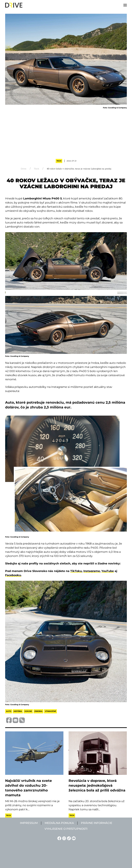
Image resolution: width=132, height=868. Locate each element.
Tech (59, 161)
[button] (125, 5)
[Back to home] (14, 5)
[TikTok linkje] (68, 838)
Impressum (29, 823)
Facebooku (13, 575)
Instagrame (92, 571)
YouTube (108, 571)
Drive (24, 169)
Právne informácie (97, 823)
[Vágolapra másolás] (21, 720)
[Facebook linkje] (59, 838)
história (18, 711)
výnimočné (50, 711)
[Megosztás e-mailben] (15, 720)
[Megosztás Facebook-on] (8, 720)
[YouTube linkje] (73, 838)
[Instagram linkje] (64, 838)
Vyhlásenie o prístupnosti (66, 829)
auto (9, 711)
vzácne (28, 711)
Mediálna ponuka (59, 823)
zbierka (38, 711)
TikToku (76, 571)
